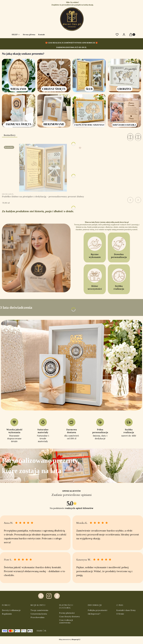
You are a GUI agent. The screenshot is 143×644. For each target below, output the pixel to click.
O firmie (120, 614)
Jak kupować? (94, 614)
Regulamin (7, 614)
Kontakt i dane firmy (126, 610)
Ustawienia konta (39, 614)
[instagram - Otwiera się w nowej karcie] (49, 596)
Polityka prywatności (97, 610)
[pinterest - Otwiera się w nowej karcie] (41, 596)
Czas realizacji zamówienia (66, 621)
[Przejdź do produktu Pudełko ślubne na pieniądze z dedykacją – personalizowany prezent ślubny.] (43, 168)
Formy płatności (67, 613)
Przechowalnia (37, 617)
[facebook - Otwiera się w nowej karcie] (57, 596)
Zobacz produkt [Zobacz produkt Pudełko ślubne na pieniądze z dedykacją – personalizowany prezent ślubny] (80, 187)
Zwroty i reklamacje (11, 610)
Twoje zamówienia (39, 610)
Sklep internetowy (69, 639)
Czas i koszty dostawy (69, 616)
